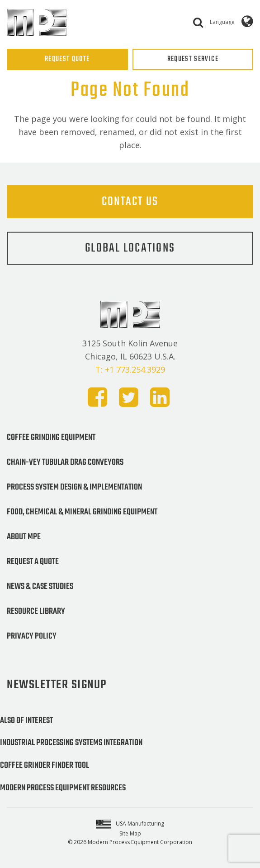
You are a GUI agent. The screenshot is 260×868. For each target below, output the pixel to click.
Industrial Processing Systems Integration (71, 743)
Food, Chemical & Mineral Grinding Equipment (82, 512)
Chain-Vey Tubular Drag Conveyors (65, 462)
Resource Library (36, 611)
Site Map (130, 833)
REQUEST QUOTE (67, 59)
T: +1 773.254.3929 (130, 369)
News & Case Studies (40, 587)
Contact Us (130, 202)
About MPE (24, 537)
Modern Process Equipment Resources (63, 788)
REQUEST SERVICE (193, 59)
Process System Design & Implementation (74, 487)
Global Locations (130, 248)
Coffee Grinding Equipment (51, 438)
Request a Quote (33, 562)
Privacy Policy (32, 636)
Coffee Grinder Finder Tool (45, 765)
